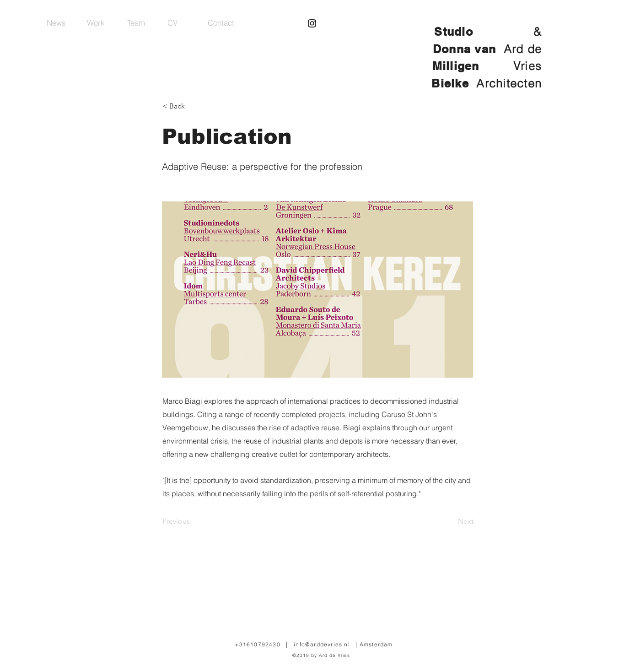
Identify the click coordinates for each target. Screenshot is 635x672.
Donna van (466, 49)
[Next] (451, 521)
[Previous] (193, 521)
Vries (527, 66)
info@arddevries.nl (322, 644)
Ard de (523, 49)
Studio (454, 32)
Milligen (473, 66)
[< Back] (193, 106)
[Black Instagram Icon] (312, 23)
